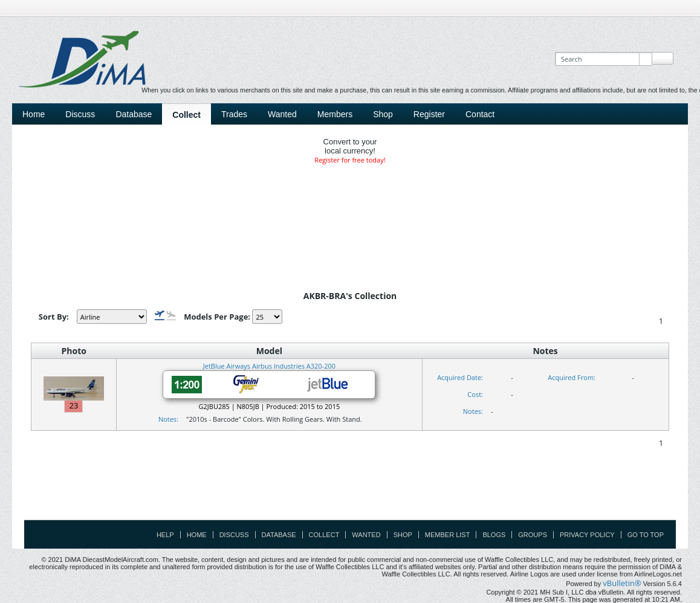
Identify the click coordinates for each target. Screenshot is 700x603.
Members (335, 114)
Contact (480, 114)
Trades (234, 114)
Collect (186, 115)
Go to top (646, 535)
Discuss (80, 114)
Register (429, 114)
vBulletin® (622, 583)
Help (165, 535)
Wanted (282, 114)
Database (134, 114)
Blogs (494, 535)
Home (34, 114)
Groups (533, 535)
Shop (383, 114)
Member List (448, 535)
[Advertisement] (350, 492)
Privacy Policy (587, 535)
